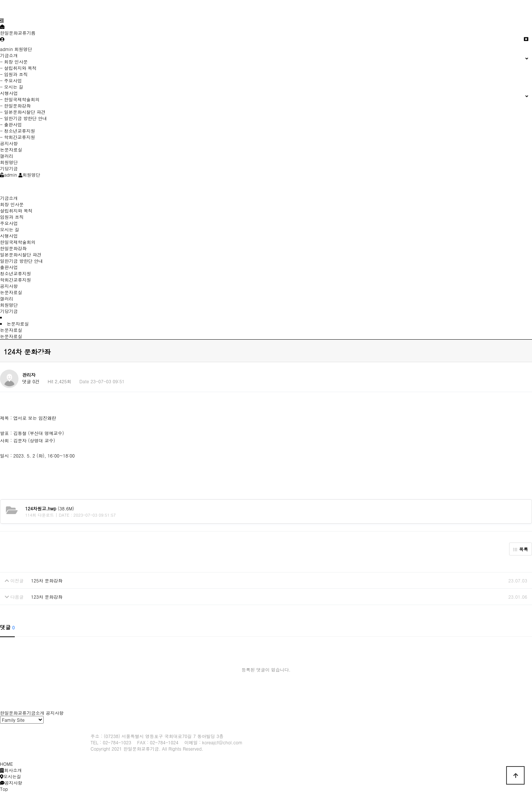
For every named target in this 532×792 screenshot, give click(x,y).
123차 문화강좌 (47, 597)
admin (6, 49)
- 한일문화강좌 (15, 106)
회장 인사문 (12, 204)
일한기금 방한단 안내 (21, 261)
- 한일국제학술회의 (20, 99)
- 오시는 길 (12, 87)
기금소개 (9, 198)
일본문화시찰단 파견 (21, 254)
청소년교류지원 (16, 273)
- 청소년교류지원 (18, 131)
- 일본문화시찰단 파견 (23, 112)
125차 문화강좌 (47, 580)
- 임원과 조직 (14, 74)
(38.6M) (50, 508)
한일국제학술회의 (18, 242)
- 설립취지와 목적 (18, 68)
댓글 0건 (31, 381)
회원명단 (23, 49)
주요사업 (9, 223)
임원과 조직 (12, 217)
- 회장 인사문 (14, 62)
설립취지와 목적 (16, 210)
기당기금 (9, 168)
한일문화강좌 (13, 248)
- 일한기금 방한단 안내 (23, 118)
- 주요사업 (11, 80)
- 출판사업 (11, 124)
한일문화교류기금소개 (22, 713)
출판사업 (9, 267)
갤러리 (7, 156)
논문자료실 (11, 149)
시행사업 (9, 236)
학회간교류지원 (16, 280)
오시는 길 (10, 229)
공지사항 (9, 143)
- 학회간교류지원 (18, 137)
